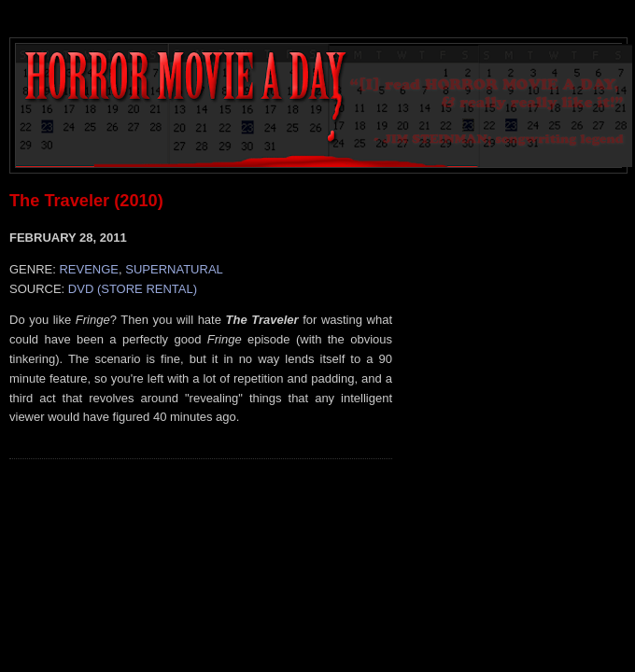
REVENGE (89, 269)
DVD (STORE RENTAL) (133, 289)
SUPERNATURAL (174, 269)
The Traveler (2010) (86, 201)
